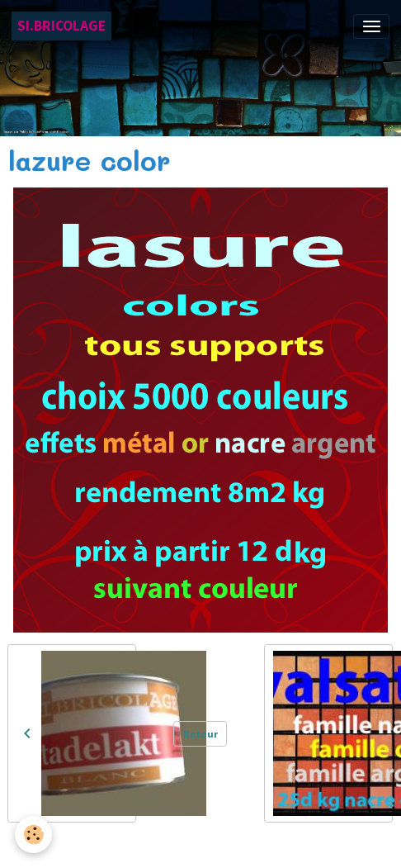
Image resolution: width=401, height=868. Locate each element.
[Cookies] (33, 835)
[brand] (61, 26)
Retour (200, 734)
